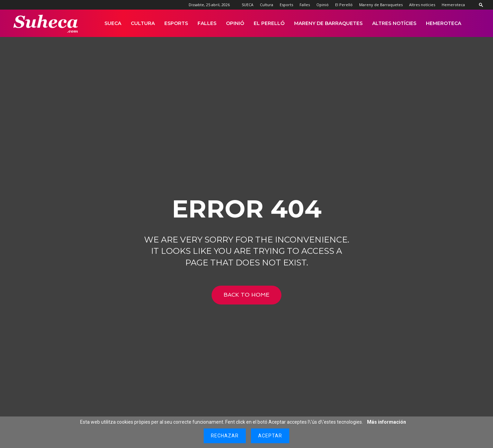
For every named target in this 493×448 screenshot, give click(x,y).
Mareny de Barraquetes (381, 5)
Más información (387, 422)
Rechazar (225, 436)
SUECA (248, 5)
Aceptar (270, 436)
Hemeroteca (453, 5)
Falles (305, 5)
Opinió (323, 5)
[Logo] (46, 23)
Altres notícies (422, 5)
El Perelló (344, 5)
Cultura (267, 5)
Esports (286, 5)
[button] (481, 5)
